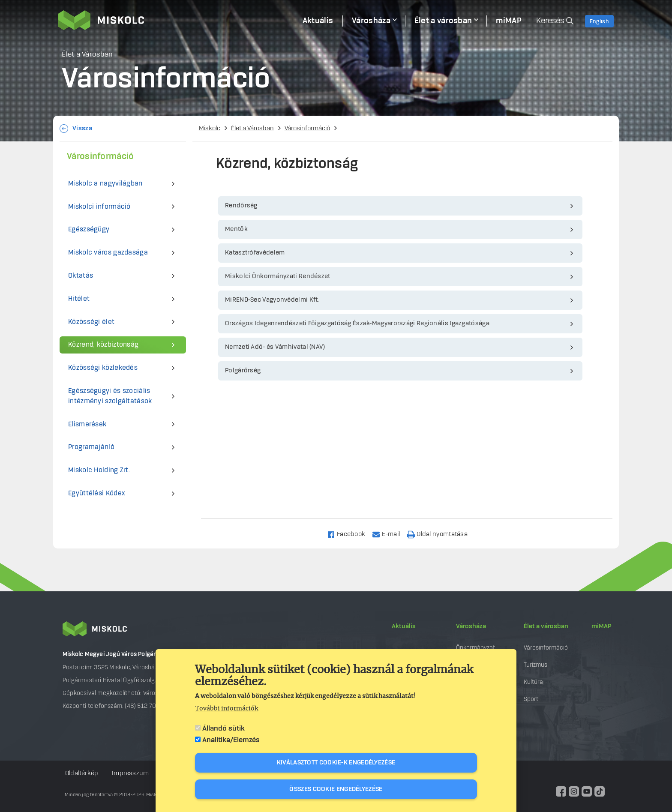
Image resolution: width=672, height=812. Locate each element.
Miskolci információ (99, 207)
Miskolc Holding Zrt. (99, 470)
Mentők (236, 229)
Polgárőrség (243, 371)
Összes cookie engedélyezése (336, 789)
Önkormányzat (475, 648)
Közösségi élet (91, 322)
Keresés (550, 21)
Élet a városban (546, 626)
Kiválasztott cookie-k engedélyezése (336, 763)
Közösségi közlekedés (103, 368)
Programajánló (91, 447)
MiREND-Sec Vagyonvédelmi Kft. (272, 300)
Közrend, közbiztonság (103, 345)
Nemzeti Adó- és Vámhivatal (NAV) (275, 347)
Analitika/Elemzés (231, 740)
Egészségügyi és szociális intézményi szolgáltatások (110, 396)
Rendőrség (241, 206)
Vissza (82, 129)
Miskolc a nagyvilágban (105, 184)
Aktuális (404, 626)
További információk (226, 709)
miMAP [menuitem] (509, 21)
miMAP (601, 626)
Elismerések (87, 424)
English (599, 21)
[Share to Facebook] (350, 534)
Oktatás (81, 276)
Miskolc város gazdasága (108, 253)
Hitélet (79, 299)
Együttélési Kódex (97, 493)
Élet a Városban (252, 129)
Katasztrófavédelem (255, 253)
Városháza (471, 626)
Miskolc (210, 129)
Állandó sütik (223, 728)
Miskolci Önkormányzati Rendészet (278, 276)
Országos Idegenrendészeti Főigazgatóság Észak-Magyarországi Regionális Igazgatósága (357, 324)
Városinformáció (307, 129)
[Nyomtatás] (441, 534)
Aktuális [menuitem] (318, 21)
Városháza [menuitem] (371, 21)
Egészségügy (89, 229)
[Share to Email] (390, 534)
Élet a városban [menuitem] (443, 21)
